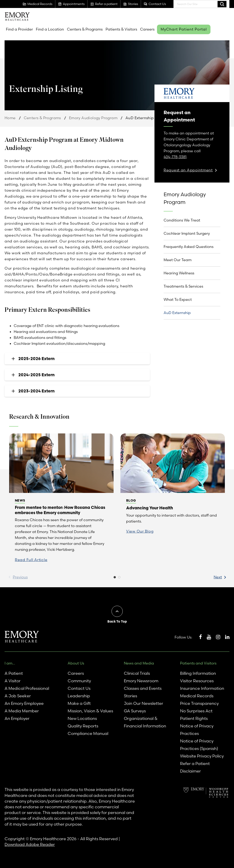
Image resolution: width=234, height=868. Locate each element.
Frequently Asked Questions (189, 247)
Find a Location (50, 29)
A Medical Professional (27, 688)
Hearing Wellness (179, 273)
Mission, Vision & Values (90, 711)
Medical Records (197, 696)
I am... (10, 663)
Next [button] (218, 577)
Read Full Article (31, 560)
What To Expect (178, 299)
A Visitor (13, 681)
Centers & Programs (85, 29)
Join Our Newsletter (144, 703)
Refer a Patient (195, 764)
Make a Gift (79, 703)
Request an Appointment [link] (188, 170)
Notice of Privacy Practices (197, 730)
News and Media (139, 663)
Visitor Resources (197, 681)
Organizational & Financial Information (145, 722)
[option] (61, 501)
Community (79, 681)
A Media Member (22, 711)
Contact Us (79, 688)
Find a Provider (19, 29)
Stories (130, 696)
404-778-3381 (175, 157)
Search (222, 4)
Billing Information (198, 673)
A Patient (14, 673)
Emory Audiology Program (93, 118)
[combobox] (201, 4)
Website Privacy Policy (202, 756)
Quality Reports (83, 726)
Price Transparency (199, 703)
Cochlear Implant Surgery (187, 233)
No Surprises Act (196, 711)
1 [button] (115, 578)
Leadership (79, 696)
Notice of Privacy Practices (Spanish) (199, 745)
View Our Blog (140, 531)
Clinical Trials (137, 673)
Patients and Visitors (198, 663)
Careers (147, 29)
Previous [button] (20, 577)
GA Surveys (135, 711)
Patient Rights (194, 718)
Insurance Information (202, 688)
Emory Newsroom (141, 681)
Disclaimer (190, 771)
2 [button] (119, 578)
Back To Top (117, 621)
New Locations (82, 718)
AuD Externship (177, 313)
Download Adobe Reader (30, 844)
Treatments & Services (183, 286)
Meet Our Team (178, 260)
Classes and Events (143, 688)
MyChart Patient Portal (184, 29)
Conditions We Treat (182, 220)
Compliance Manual (88, 733)
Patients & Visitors (121, 29)
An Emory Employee (24, 703)
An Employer (17, 718)
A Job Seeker (18, 696)
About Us (76, 663)
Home (10, 118)
